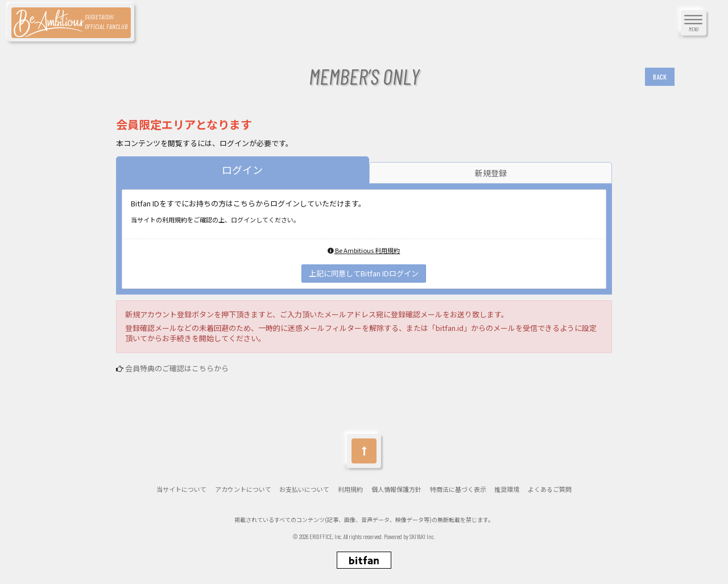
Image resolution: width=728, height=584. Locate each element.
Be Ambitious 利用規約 (364, 250)
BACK (660, 77)
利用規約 (350, 489)
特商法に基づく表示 (458, 489)
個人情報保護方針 (396, 489)
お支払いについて (304, 489)
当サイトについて (181, 489)
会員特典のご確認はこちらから (177, 368)
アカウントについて (243, 489)
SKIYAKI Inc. (422, 537)
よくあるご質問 (550, 489)
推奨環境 (507, 489)
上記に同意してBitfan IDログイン (364, 273)
